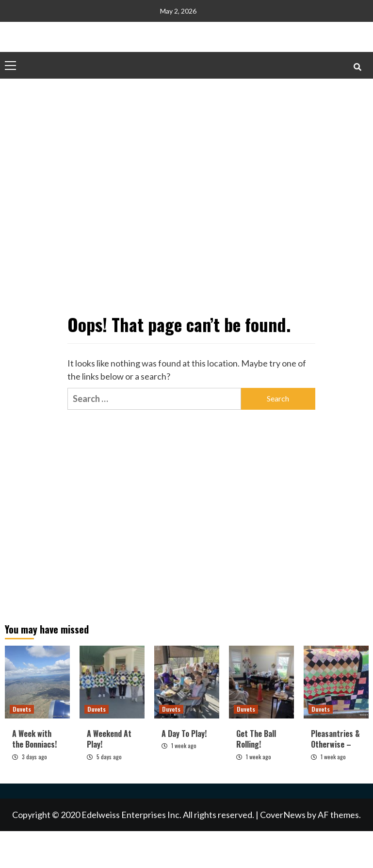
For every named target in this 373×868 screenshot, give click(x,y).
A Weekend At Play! (109, 739)
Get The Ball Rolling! (256, 739)
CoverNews (283, 815)
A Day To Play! (184, 734)
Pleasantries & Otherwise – (335, 739)
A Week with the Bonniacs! (34, 739)
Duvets (22, 709)
